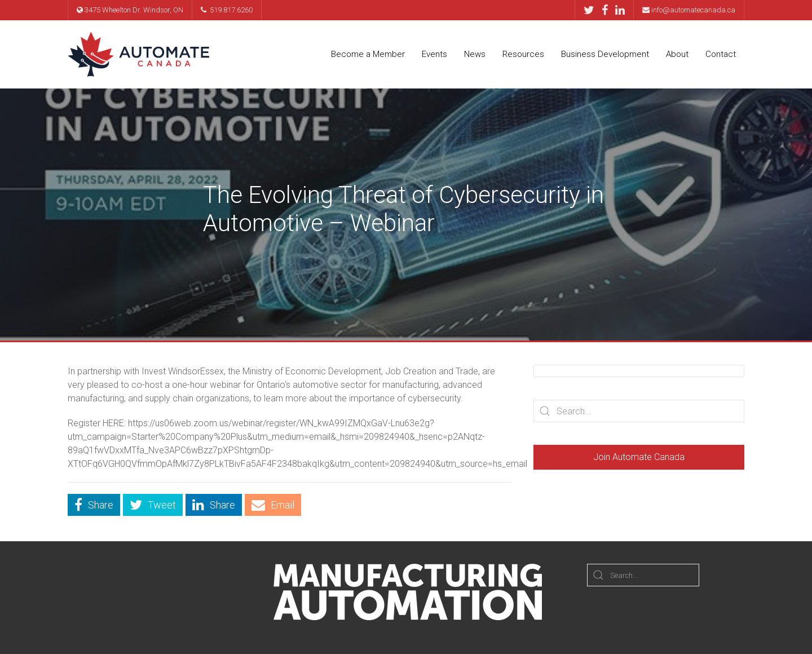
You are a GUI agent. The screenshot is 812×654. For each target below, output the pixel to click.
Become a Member (368, 54)
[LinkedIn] (620, 10)
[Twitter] (592, 10)
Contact (721, 54)
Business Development (605, 54)
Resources (523, 54)
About (677, 54)
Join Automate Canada (639, 457)
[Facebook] (608, 10)
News (475, 54)
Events (434, 54)
